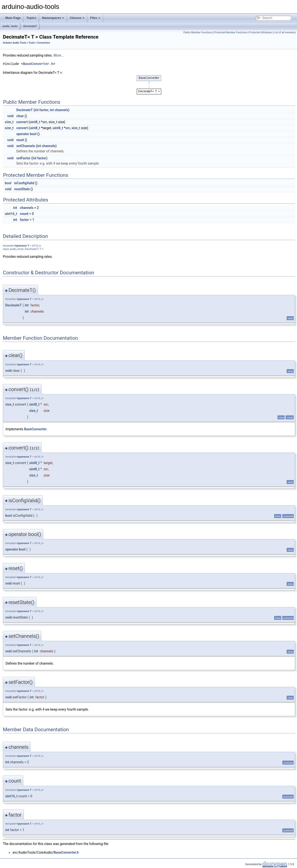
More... (59, 55)
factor (44, 110)
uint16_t (11, 214)
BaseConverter (36, 429)
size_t (9, 122)
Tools (32, 43)
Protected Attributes (261, 32)
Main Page (13, 18)
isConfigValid (24, 183)
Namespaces (53, 18)
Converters (44, 43)
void (10, 116)
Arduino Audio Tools (15, 43)
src (45, 122)
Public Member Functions (198, 32)
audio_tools (10, 26)
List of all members (285, 32)
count (24, 214)
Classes (77, 18)
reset (20, 140)
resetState (22, 189)
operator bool (26, 134)
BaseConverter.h (38, 64)
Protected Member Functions (231, 32)
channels (62, 110)
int (36, 110)
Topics (31, 18)
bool (8, 183)
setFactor (23, 158)
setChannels (26, 146)
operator (12, 549)
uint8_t (35, 122)
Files (95, 18)
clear (20, 116)
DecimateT (30, 26)
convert (22, 122)
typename (21, 246)
